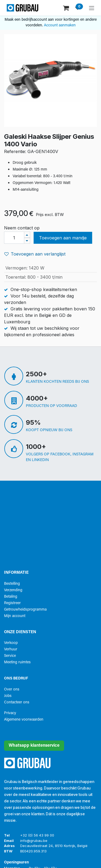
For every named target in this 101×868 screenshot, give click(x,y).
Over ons (12, 690)
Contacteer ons (17, 702)
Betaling (11, 597)
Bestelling (12, 584)
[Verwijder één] (27, 241)
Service (10, 656)
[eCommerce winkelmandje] (67, 8)
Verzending (13, 590)
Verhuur (11, 649)
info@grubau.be (34, 841)
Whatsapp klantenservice (34, 746)
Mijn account (15, 616)
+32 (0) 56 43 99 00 (37, 835)
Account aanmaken (60, 25)
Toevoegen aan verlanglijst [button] (35, 254)
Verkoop (11, 643)
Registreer (12, 603)
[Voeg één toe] (27, 235)
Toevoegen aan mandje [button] (63, 238)
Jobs (8, 696)
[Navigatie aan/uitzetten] (92, 8)
